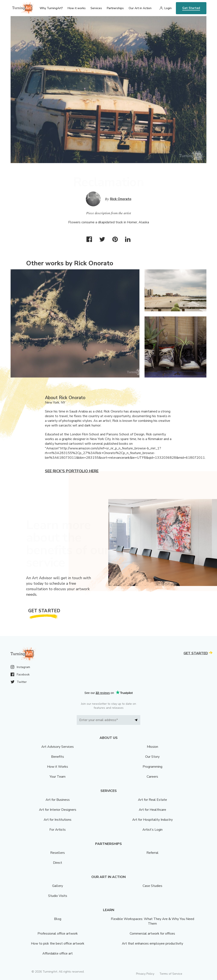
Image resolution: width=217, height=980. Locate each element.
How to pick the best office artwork (58, 944)
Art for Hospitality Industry (152, 820)
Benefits (58, 757)
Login (168, 8)
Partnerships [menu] (115, 8)
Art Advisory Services (58, 747)
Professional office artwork (58, 934)
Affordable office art (58, 953)
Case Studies (152, 886)
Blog (58, 919)
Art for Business (58, 800)
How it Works (58, 767)
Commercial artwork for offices (152, 934)
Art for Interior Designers (58, 810)
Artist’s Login (152, 830)
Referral (152, 853)
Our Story (152, 757)
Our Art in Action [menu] (140, 8)
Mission (152, 747)
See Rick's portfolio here (72, 471)
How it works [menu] (77, 8)
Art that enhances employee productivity (152, 944)
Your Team (58, 777)
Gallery (58, 886)
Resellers (58, 853)
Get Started (191, 8)
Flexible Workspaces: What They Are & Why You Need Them (152, 921)
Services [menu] (96, 8)
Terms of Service (171, 974)
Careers (152, 777)
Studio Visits (58, 896)
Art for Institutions (58, 820)
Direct (58, 863)
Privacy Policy (145, 974)
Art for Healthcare (152, 810)
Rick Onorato (121, 199)
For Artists (58, 830)
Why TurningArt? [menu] (51, 8)
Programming (152, 767)
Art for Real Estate (152, 800)
